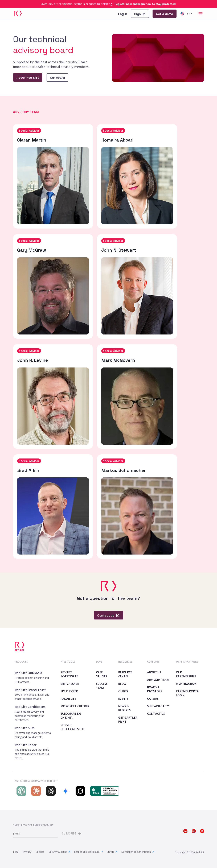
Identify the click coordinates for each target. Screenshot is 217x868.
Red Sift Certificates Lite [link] (73, 727)
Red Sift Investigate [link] (69, 674)
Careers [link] (153, 699)
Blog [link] (122, 684)
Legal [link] (16, 852)
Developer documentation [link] (138, 852)
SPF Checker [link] (69, 691)
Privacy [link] (27, 852)
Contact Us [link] (156, 714)
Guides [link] (123, 691)
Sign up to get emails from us (33, 825)
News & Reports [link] (124, 708)
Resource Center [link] (125, 674)
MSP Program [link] (186, 684)
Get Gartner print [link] (128, 720)
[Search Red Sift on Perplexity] (50, 791)
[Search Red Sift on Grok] (79, 791)
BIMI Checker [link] (70, 684)
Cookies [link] (40, 852)
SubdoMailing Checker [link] (71, 716)
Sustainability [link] (158, 706)
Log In (123, 14)
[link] (108, 4)
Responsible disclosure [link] (88, 852)
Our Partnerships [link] (186, 674)
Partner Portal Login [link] (188, 693)
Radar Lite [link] (68, 699)
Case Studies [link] (102, 674)
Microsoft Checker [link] (75, 706)
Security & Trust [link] (59, 852)
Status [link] (112, 852)
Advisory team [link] (158, 680)
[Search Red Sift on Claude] (35, 791)
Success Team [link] (102, 686)
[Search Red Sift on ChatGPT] (20, 791)
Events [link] (123, 699)
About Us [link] (154, 672)
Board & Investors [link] (155, 689)
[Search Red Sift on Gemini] (65, 791)
